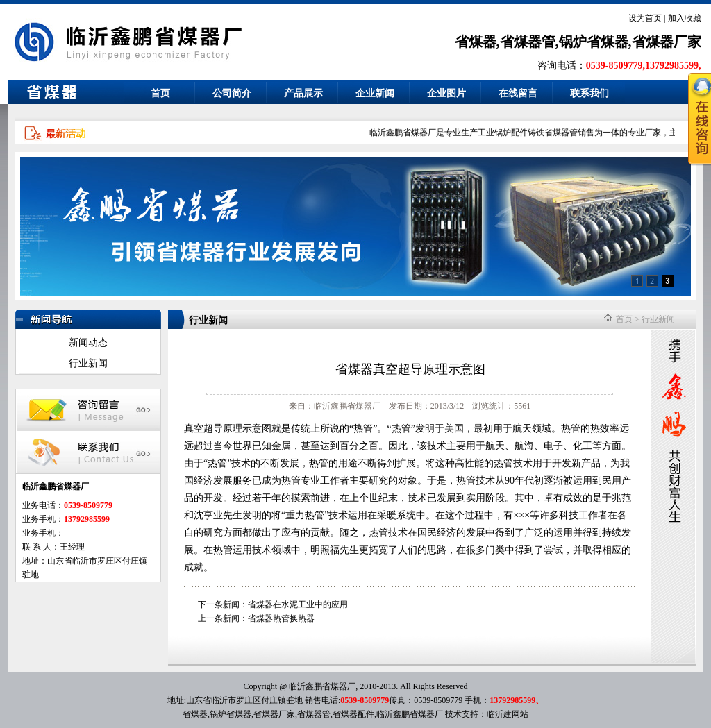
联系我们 (589, 93)
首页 (160, 93)
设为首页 (645, 18)
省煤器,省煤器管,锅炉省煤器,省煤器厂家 (578, 42)
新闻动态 (88, 342)
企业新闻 (375, 93)
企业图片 (446, 93)
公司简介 (232, 93)
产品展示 (303, 93)
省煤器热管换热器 (281, 618)
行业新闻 (88, 363)
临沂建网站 (508, 714)
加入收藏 (685, 18)
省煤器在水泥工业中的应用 (298, 604)
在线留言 (518, 93)
